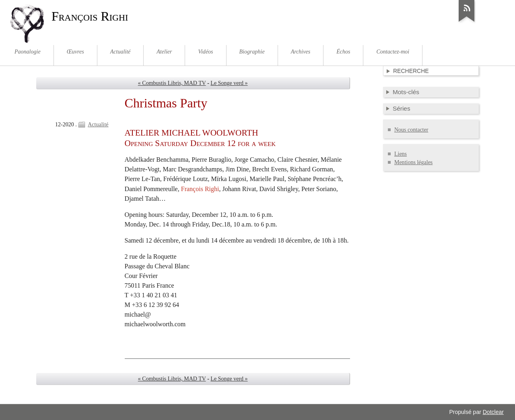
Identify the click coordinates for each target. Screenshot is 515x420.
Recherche (411, 71)
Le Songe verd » (229, 83)
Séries (402, 108)
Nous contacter (411, 130)
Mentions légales (413, 162)
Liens (401, 154)
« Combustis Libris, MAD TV (172, 83)
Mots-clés (406, 92)
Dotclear (493, 412)
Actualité (98, 125)
